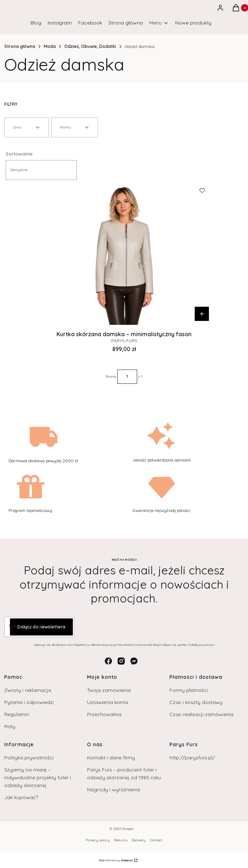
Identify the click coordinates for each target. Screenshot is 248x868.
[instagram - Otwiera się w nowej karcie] (121, 661)
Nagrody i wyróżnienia (114, 790)
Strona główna (20, 46)
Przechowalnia (104, 714)
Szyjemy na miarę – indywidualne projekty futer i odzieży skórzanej (38, 777)
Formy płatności (189, 690)
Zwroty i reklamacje (28, 690)
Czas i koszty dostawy (196, 702)
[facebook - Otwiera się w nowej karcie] (108, 661)
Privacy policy (98, 840)
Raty (10, 726)
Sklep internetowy (116, 860)
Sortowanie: (20, 154)
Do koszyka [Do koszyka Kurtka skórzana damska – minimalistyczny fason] (202, 314)
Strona (111, 376)
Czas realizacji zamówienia (201, 714)
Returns (121, 840)
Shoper (128, 829)
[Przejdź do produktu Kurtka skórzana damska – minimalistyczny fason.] (124, 252)
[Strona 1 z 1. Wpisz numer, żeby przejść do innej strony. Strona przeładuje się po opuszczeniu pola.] (127, 377)
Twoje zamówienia (109, 690)
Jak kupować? (21, 797)
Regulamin (17, 714)
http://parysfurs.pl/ (192, 758)
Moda (50, 46)
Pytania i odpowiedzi (29, 702)
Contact (156, 840)
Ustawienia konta (107, 702)
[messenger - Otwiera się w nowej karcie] (134, 661)
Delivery (139, 840)
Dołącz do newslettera (41, 627)
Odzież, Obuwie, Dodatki (90, 46)
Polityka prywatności (29, 758)
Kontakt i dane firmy (111, 758)
